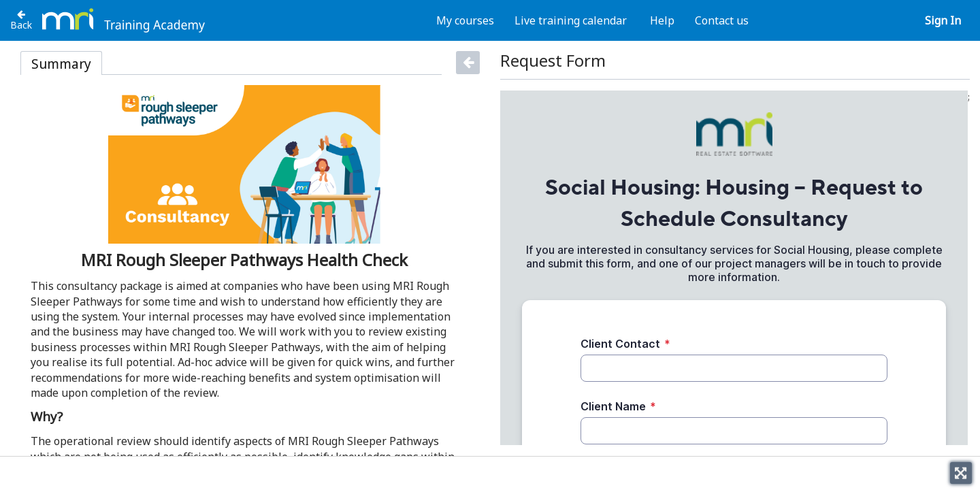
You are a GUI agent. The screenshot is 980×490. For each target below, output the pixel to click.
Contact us (722, 20)
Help (662, 20)
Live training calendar (571, 20)
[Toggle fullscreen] (961, 473)
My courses (465, 20)
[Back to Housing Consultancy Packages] (21, 20)
